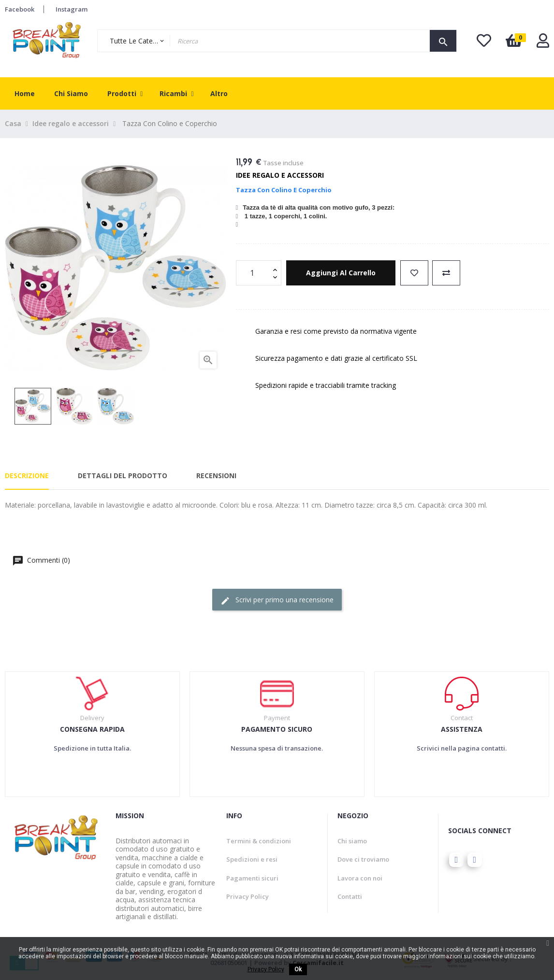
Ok (298, 969)
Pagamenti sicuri (252, 878)
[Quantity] (253, 273)
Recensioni (216, 476)
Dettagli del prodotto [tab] (123, 476)
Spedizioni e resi (252, 859)
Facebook (20, 9)
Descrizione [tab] (27, 476)
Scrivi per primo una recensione (277, 600)
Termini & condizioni (259, 841)
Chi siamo (352, 841)
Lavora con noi (360, 878)
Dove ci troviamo (363, 859)
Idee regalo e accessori (280, 175)
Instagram (72, 9)
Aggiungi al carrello (341, 273)
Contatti (350, 896)
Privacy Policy (248, 896)
